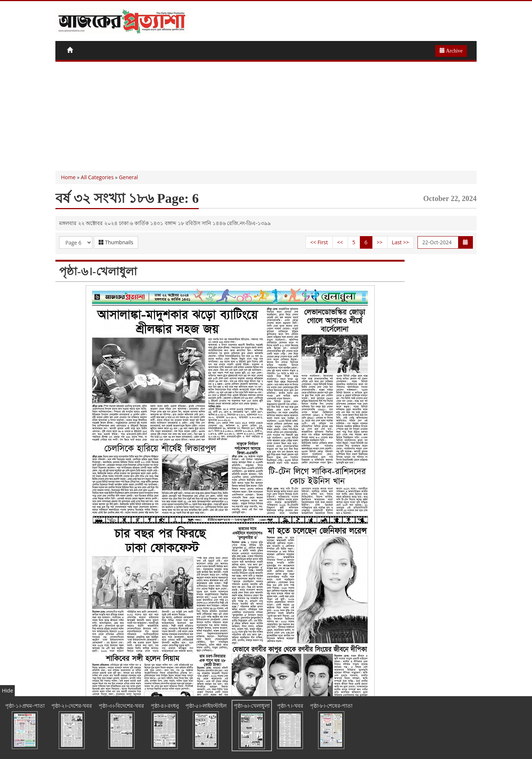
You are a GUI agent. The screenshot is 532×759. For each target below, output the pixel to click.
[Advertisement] (266, 115)
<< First (319, 242)
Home (68, 177)
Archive (451, 51)
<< (340, 242)
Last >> (400, 242)
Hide (7, 690)
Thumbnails (116, 242)
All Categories (97, 177)
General (129, 177)
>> (380, 242)
